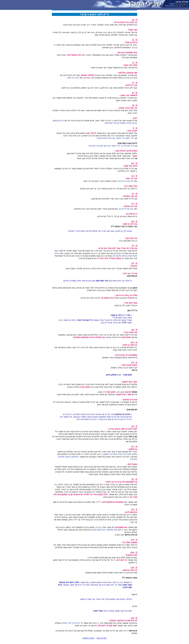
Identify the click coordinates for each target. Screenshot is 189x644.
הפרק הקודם (88, 638)
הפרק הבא (101, 638)
